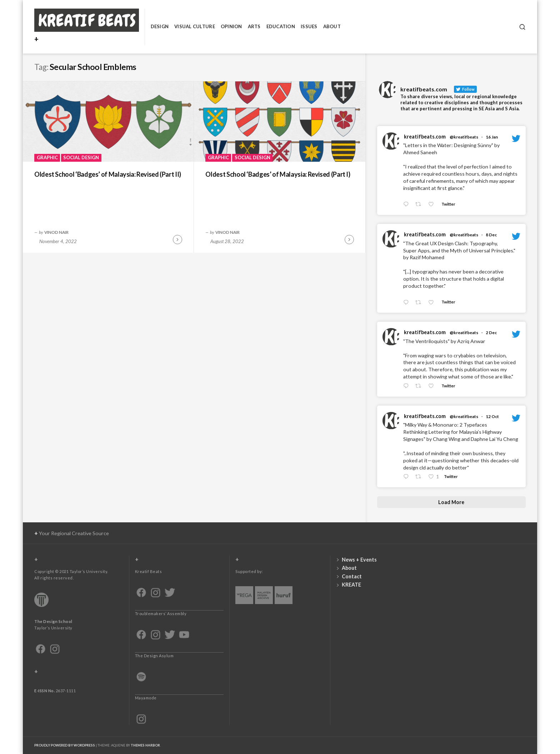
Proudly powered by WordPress (65, 745)
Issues (309, 26)
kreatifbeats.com (425, 137)
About (332, 26)
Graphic (47, 157)
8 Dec (491, 235)
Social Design (81, 157)
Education (281, 26)
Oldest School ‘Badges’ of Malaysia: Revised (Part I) (278, 174)
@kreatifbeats (464, 137)
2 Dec (491, 333)
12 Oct (492, 416)
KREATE (351, 585)
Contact (352, 576)
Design (160, 26)
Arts (254, 26)
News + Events (359, 560)
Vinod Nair (56, 232)
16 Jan (492, 137)
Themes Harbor (145, 745)
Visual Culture (195, 26)
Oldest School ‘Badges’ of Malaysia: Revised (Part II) (108, 174)
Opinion (231, 26)
